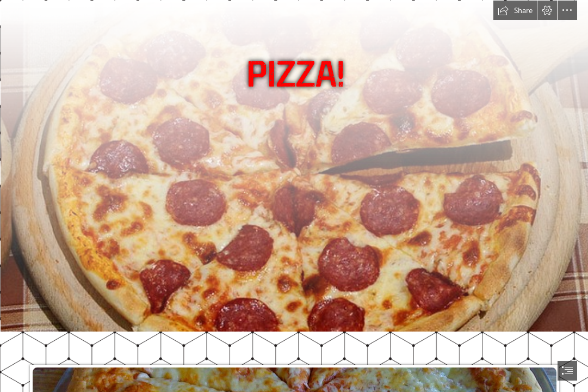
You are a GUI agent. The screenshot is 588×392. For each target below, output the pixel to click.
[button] (515, 10)
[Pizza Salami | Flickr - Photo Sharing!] (294, 166)
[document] (294, 196)
